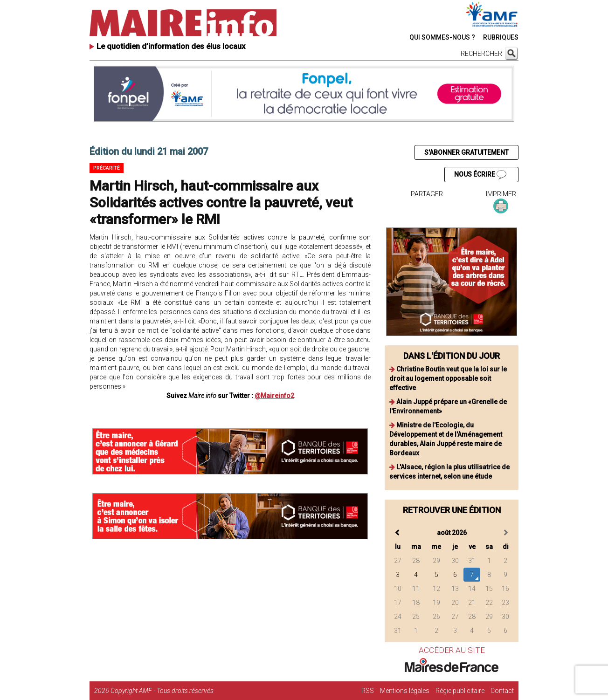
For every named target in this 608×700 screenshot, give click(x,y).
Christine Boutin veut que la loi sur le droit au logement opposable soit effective (448, 378)
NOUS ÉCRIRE (480, 175)
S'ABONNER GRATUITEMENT (466, 152)
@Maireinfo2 (274, 396)
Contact (502, 691)
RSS (368, 691)
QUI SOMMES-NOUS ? (442, 37)
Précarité (107, 168)
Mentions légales (405, 691)
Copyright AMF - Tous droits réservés (162, 691)
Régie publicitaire (460, 691)
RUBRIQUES (501, 37)
